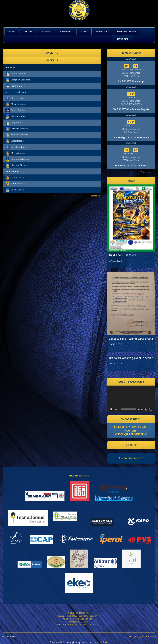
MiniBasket (66, 31)
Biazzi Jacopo (15, 141)
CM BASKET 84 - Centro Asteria (131, 165)
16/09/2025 (115, 363)
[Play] (111, 409)
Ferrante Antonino (17, 129)
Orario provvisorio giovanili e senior (131, 358)
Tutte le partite (148, 172)
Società (28, 31)
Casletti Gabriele (16, 147)
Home (12, 31)
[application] (131, 399)
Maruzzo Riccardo (17, 165)
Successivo (95, 196)
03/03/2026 (115, 261)
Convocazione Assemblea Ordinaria (131, 339)
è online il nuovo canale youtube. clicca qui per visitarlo (131, 431)
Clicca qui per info (131, 458)
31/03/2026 (131, 87)
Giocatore (10, 67)
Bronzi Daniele (15, 110)
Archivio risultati (126, 31)
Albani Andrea (12, 171)
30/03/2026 (131, 115)
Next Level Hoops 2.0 (123, 255)
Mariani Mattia (15, 116)
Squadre (46, 31)
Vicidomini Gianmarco (19, 159)
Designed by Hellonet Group (142, 636)
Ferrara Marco (15, 86)
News (84, 31)
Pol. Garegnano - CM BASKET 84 (131, 137)
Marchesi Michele (17, 135)
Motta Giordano (16, 153)
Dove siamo (123, 39)
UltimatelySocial (100, 642)
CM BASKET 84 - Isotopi (131, 81)
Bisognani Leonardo (18, 80)
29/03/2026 (131, 143)
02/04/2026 (131, 59)
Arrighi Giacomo (16, 122)
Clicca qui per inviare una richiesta (78, 619)
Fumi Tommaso (16, 184)
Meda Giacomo (16, 104)
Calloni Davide (15, 177)
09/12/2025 (115, 344)
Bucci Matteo (15, 190)
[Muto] (146, 409)
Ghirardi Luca (15, 98)
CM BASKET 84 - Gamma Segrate (131, 109)
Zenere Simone (16, 74)
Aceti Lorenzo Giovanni (16, 92)
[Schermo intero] (151, 409)
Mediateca (102, 31)
